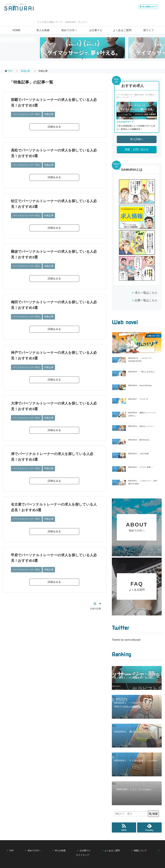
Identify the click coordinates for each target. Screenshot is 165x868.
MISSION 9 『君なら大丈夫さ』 (142, 372)
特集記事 (49, 114)
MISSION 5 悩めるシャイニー (141, 426)
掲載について (140, 854)
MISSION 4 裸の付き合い (139, 440)
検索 (153, 817)
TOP (10, 71)
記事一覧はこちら (146, 300)
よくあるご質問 (122, 30)
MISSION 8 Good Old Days (140, 385)
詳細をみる (54, 127)
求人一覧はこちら (146, 293)
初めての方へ (69, 30)
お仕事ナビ (96, 30)
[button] (82, 59)
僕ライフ (148, 30)
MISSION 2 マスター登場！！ (141, 467)
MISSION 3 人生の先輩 (138, 454)
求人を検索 (43, 30)
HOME (17, 30)
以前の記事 (96, 606)
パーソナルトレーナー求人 (26, 114)
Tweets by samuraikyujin (126, 643)
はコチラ (141, 7)
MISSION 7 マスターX (138, 399)
